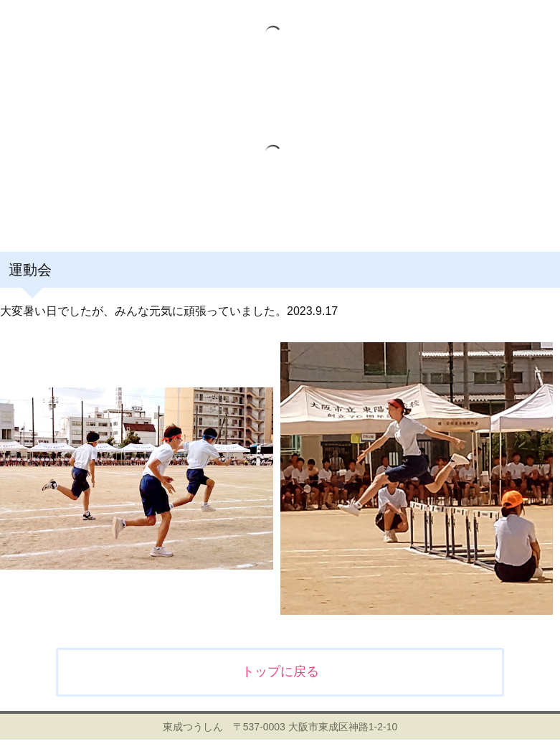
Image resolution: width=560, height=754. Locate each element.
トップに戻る (280, 671)
